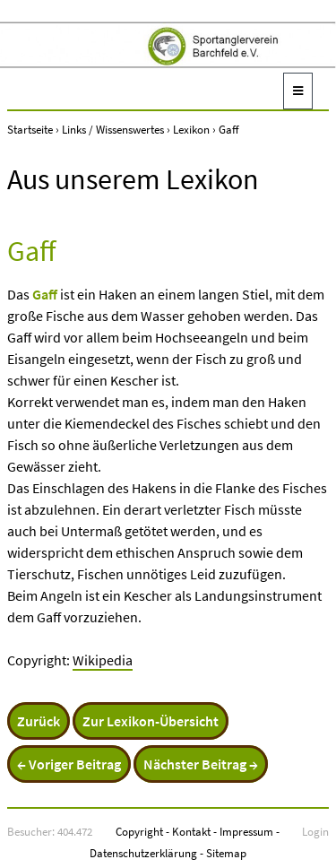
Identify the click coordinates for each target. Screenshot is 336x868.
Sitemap (226, 853)
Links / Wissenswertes (113, 129)
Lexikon (191, 129)
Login (315, 831)
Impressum (246, 831)
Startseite (30, 129)
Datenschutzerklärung (143, 853)
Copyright (139, 831)
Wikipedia (103, 660)
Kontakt (191, 831)
